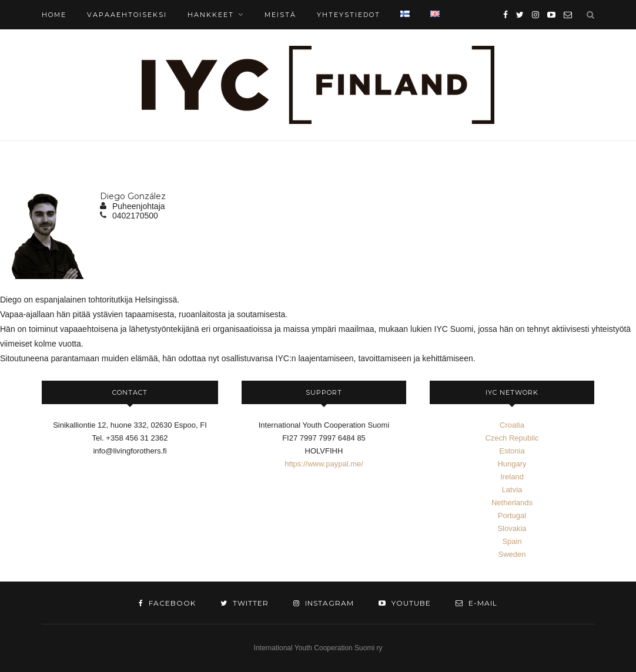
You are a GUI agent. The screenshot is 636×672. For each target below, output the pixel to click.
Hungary (512, 464)
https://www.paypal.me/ (324, 464)
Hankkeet (211, 15)
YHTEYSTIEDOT (349, 15)
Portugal (512, 515)
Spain (512, 541)
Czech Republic (512, 438)
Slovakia (512, 528)
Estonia (512, 451)
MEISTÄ (280, 15)
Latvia (512, 490)
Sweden (512, 554)
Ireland (512, 477)
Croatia (512, 425)
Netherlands (512, 503)
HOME (54, 15)
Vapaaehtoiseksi (127, 15)
